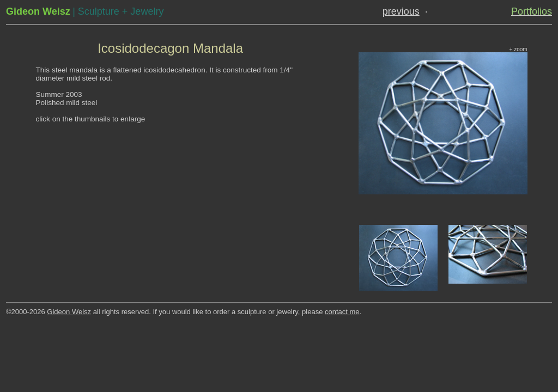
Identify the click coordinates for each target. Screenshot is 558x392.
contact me (342, 312)
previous (401, 11)
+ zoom (518, 49)
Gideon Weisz (69, 312)
